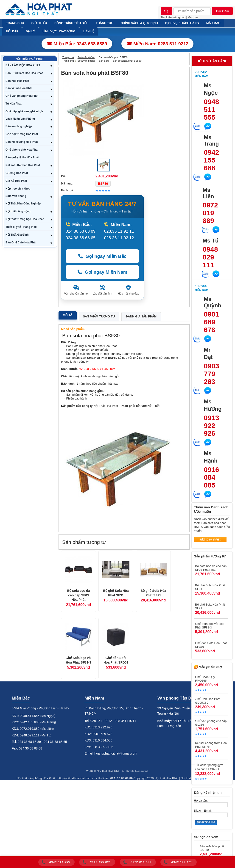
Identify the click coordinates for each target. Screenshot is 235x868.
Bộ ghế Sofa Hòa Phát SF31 (116, 593)
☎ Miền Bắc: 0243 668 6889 (77, 44)
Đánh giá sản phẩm (141, 316)
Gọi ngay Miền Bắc (102, 256)
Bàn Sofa (104, 61)
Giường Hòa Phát (17, 173)
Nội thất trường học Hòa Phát (25, 219)
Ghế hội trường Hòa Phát (22, 134)
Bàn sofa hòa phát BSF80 (212, 848)
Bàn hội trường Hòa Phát (22, 142)
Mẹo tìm (193, 17)
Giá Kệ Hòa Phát (16, 181)
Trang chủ (68, 57)
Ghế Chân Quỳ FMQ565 (205, 679)
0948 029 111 (210, 257)
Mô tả (68, 315)
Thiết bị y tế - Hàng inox (21, 227)
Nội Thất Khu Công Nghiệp (23, 204)
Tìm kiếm (222, 11)
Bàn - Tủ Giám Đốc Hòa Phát (24, 73)
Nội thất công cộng (18, 211)
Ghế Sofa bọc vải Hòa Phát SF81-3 (78, 660)
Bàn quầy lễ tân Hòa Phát (22, 157)
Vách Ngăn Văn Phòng (20, 119)
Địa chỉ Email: (203, 811)
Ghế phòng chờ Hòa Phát (22, 150)
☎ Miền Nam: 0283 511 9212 (158, 44)
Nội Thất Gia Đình (17, 235)
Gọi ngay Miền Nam (102, 272)
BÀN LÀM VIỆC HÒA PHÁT (23, 65)
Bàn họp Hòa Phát (17, 81)
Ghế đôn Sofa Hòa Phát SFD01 (116, 660)
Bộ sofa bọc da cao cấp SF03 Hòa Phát (78, 595)
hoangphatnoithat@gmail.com (116, 753)
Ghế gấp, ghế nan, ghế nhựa (24, 111)
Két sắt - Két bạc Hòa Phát (23, 165)
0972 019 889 (210, 213)
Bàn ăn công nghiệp (19, 126)
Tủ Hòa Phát (14, 104)
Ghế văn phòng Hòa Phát (22, 96)
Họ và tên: (201, 800)
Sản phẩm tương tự (99, 316)
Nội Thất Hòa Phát (106, 406)
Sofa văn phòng (16, 196)
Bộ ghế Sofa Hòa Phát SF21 (153, 593)
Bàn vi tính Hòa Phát (19, 88)
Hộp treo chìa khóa (18, 189)
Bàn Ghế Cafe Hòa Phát (21, 242)
